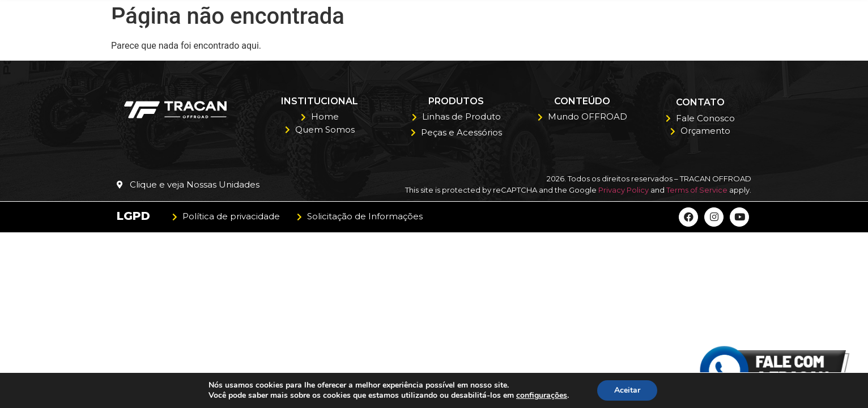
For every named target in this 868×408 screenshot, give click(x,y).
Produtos (516, 29)
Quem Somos (430, 28)
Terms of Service (697, 190)
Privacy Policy (624, 190)
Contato (763, 28)
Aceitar (627, 390)
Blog (583, 28)
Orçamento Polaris (668, 28)
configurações (542, 396)
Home (363, 28)
